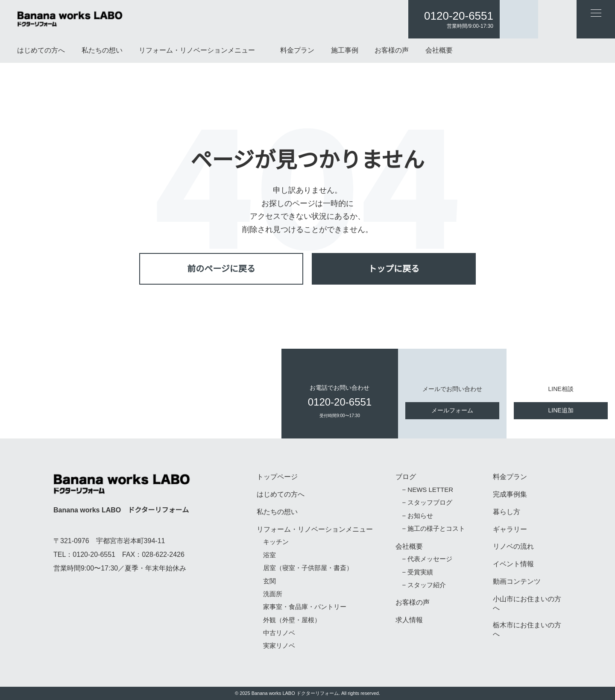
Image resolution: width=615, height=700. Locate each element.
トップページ (277, 477)
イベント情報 (513, 564)
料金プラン (297, 50)
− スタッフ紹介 (423, 585)
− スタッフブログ (427, 503)
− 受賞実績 (417, 572)
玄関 (269, 581)
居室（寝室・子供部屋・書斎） (308, 568)
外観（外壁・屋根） (292, 620)
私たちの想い (102, 50)
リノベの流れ (513, 547)
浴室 (269, 555)
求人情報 (409, 620)
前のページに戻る (221, 269)
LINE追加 (561, 410)
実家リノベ (279, 646)
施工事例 (345, 50)
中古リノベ (279, 633)
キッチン (276, 542)
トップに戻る (394, 269)
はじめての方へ (41, 50)
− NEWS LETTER (426, 490)
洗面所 (273, 594)
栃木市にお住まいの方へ (527, 630)
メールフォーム (452, 410)
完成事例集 (510, 494)
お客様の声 (392, 50)
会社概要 (439, 50)
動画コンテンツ (517, 582)
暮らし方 (507, 512)
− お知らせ (417, 516)
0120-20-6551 (458, 16)
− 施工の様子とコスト (433, 529)
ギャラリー (510, 529)
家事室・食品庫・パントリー (305, 607)
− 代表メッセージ (427, 559)
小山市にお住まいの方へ (527, 604)
